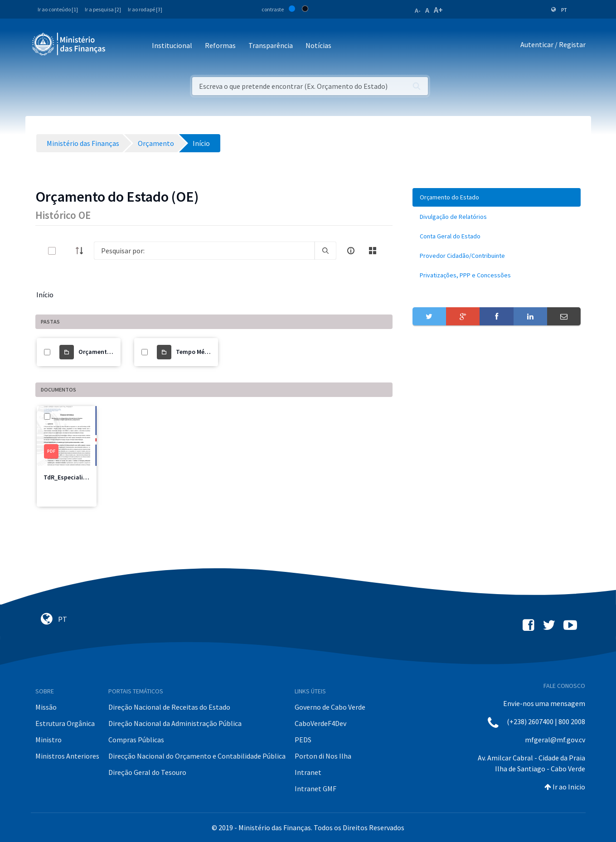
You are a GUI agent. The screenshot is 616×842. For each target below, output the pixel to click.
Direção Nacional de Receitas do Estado (169, 707)
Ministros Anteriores (67, 756)
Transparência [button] (271, 45)
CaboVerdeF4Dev (320, 723)
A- (418, 10)
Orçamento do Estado (109, 352)
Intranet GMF (315, 789)
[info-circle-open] (351, 251)
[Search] (204, 251)
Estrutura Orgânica (65, 723)
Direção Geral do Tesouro (147, 772)
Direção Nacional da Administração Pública (175, 723)
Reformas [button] (220, 45)
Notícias (318, 45)
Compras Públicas (136, 740)
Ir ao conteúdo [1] (58, 9)
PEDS (303, 740)
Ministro (49, 740)
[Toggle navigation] (120, 46)
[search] (325, 251)
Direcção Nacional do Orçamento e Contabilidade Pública (197, 756)
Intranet (308, 772)
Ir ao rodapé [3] (145, 9)
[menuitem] (497, 197)
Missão (46, 707)
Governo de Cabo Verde (330, 707)
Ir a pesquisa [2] (103, 9)
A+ (438, 10)
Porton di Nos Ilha (323, 756)
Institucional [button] (172, 45)
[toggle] (67, 251)
